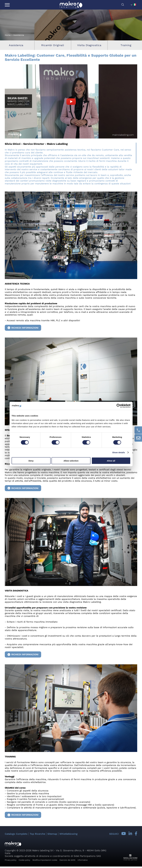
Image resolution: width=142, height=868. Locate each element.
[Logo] (71, 5)
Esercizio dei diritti (67, 860)
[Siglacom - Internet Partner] (130, 860)
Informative (83, 860)
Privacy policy (11, 860)
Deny (31, 461)
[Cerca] (125, 5)
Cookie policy (24, 860)
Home (8, 35)
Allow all (111, 461)
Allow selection (71, 461)
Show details (119, 452)
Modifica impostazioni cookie (45, 860)
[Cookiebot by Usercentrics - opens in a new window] (119, 406)
